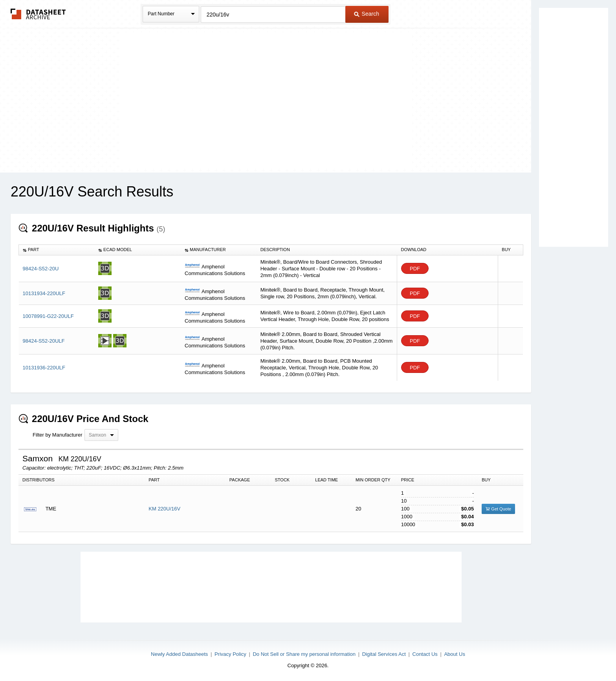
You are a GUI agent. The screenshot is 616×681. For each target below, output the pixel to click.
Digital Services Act (384, 654)
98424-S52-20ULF (44, 341)
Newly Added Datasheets (179, 654)
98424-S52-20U (41, 269)
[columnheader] (57, 250)
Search (367, 14)
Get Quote (498, 509)
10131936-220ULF (44, 368)
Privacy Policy (230, 654)
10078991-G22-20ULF (48, 316)
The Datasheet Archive (38, 14)
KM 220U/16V (164, 509)
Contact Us (425, 654)
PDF (415, 269)
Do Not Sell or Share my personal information (304, 654)
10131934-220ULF (44, 293)
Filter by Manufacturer (57, 435)
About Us (454, 654)
